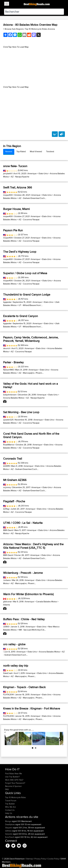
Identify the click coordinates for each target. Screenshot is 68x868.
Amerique (32, 173)
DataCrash (8, 673)
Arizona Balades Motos (14, 398)
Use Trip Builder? (12, 777)
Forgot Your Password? (15, 783)
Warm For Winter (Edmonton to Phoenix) (28, 594)
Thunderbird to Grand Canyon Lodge (27, 294)
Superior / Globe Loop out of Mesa (25, 273)
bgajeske (7, 302)
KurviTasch (10, 837)
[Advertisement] (34, 67)
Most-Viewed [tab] (36, 151)
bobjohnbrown (10, 395)
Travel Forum (11, 801)
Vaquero (9, 828)
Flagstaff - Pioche (14, 501)
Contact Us (10, 810)
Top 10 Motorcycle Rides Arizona (40, 29)
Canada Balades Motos (46, 602)
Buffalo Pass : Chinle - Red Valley (24, 619)
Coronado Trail (13, 459)
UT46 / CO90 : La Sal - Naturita (23, 523)
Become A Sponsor (13, 786)
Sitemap (30, 859)
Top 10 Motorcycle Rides (15, 797)
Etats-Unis (43, 173)
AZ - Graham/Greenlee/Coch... (32, 198)
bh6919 (6, 466)
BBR (19, 821)
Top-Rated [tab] (21, 151)
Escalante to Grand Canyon (21, 316)
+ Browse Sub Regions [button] (14, 29)
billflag (6, 509)
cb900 (6, 627)
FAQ (7, 789)
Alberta (6, 605)
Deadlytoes (10, 824)
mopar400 (8, 195)
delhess (9, 831)
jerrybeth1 (8, 173)
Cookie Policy (53, 859)
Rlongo (8, 821)
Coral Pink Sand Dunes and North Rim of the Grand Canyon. (31, 435)
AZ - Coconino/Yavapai (29, 220)
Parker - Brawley (13, 362)
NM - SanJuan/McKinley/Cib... (32, 630)
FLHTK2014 (8, 695)
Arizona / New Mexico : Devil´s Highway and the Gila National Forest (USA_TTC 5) (33, 546)
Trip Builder (10, 804)
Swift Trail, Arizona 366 (18, 187)
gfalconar (7, 602)
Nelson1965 (8, 370)
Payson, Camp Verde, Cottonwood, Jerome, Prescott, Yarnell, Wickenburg (31, 339)
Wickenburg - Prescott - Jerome (23, 573)
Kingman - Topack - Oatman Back (24, 687)
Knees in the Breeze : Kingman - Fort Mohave (32, 708)
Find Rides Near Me (13, 774)
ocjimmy (7, 487)
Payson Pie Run (13, 230)
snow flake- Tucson (15, 166)
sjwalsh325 (8, 420)
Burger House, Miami (16, 209)
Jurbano (7, 580)
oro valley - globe (14, 644)
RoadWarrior (9, 445)
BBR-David (8, 530)
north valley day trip (16, 666)
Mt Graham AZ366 (15, 480)
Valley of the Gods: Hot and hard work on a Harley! (31, 385)
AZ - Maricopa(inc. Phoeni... (31, 373)
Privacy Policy (40, 859)
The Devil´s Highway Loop (20, 252)
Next (59, 738)
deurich (7, 348)
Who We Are (10, 807)
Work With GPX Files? (14, 780)
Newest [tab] (9, 151)
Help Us (9, 813)
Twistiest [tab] (50, 151)
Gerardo (9, 834)
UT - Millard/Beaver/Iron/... (31, 305)
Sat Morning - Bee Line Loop (21, 412)
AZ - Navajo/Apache (20, 177)
